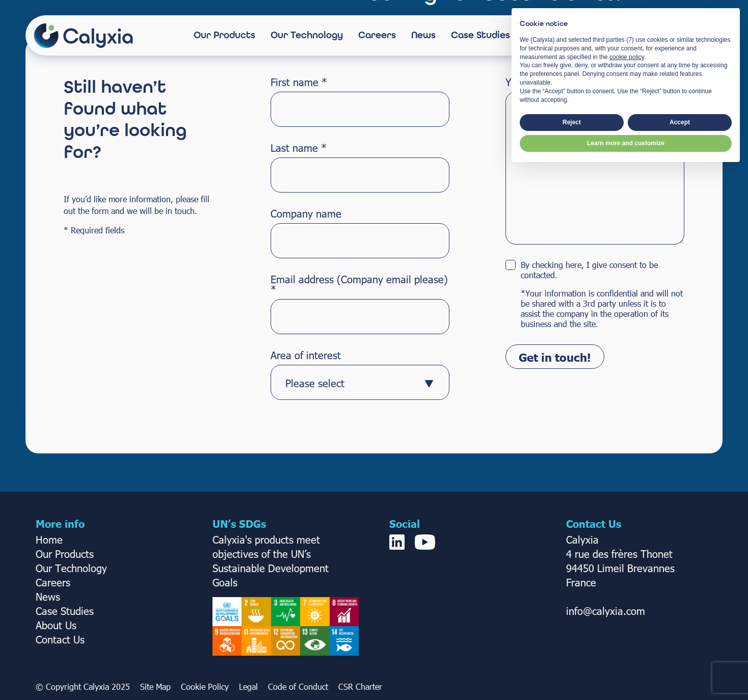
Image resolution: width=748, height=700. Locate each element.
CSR (347, 686)
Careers (377, 35)
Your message (538, 82)
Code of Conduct (298, 686)
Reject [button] (572, 652)
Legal (248, 686)
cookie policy (627, 587)
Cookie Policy (205, 686)
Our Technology (307, 35)
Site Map (155, 686)
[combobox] (360, 382)
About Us (546, 35)
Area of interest (306, 355)
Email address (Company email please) (359, 284)
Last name (299, 147)
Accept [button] (680, 652)
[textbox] (350, 383)
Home (49, 539)
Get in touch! (555, 357)
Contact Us (671, 35)
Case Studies (480, 35)
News (423, 35)
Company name (306, 213)
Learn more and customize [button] (626, 673)
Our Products (224, 35)
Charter (369, 686)
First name (299, 82)
